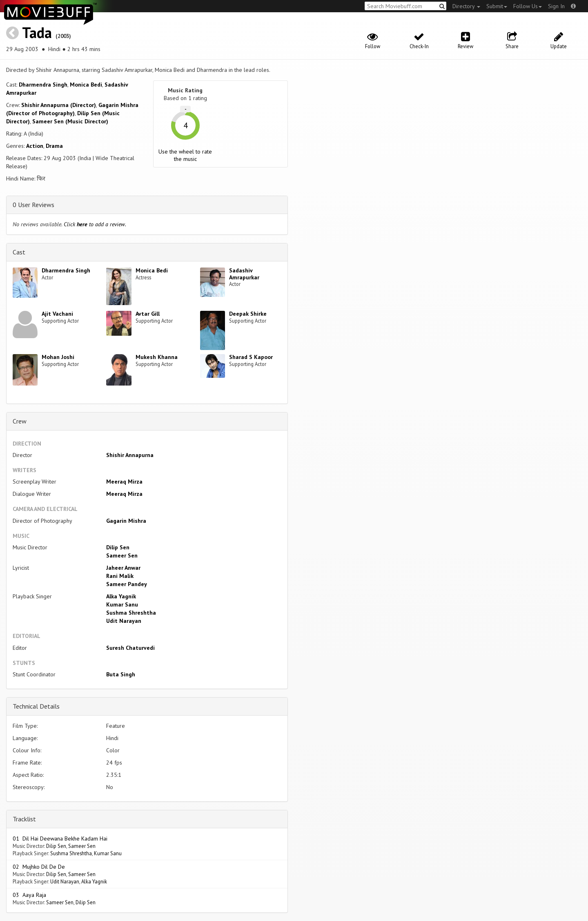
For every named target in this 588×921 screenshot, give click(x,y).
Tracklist (24, 819)
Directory (466, 6)
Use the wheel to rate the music (185, 155)
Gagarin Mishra (126, 521)
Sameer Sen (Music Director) (70, 121)
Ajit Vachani (57, 314)
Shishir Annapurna (130, 455)
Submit (497, 6)
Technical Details (36, 706)
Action (35, 146)
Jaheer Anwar (123, 568)
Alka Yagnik (121, 596)
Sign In (556, 6)
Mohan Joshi (58, 357)
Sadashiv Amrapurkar (244, 274)
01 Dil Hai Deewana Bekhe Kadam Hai (60, 838)
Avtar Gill (148, 314)
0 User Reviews (33, 205)
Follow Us (528, 6)
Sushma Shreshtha (131, 613)
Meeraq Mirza (124, 482)
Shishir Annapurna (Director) (59, 105)
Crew (20, 421)
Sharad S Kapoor (251, 357)
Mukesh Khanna (157, 357)
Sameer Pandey (127, 584)
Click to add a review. (95, 224)
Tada (37, 32)
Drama (54, 146)
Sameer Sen (122, 555)
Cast (19, 252)
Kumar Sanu (122, 604)
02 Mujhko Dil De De (39, 867)
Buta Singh (121, 674)
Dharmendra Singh (43, 85)
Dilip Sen (118, 547)
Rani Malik (120, 576)
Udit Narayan (124, 621)
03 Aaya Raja (29, 895)
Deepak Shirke (248, 314)
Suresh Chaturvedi (130, 648)
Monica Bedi (86, 85)
